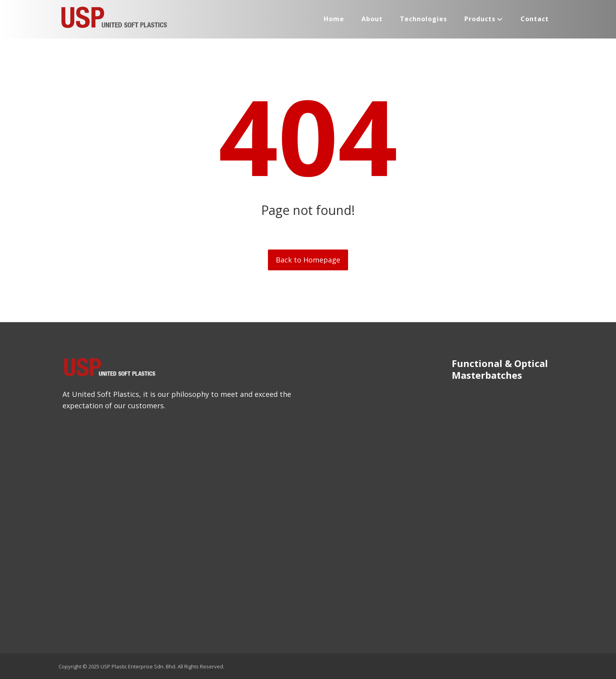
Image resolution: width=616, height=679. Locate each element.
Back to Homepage (308, 260)
